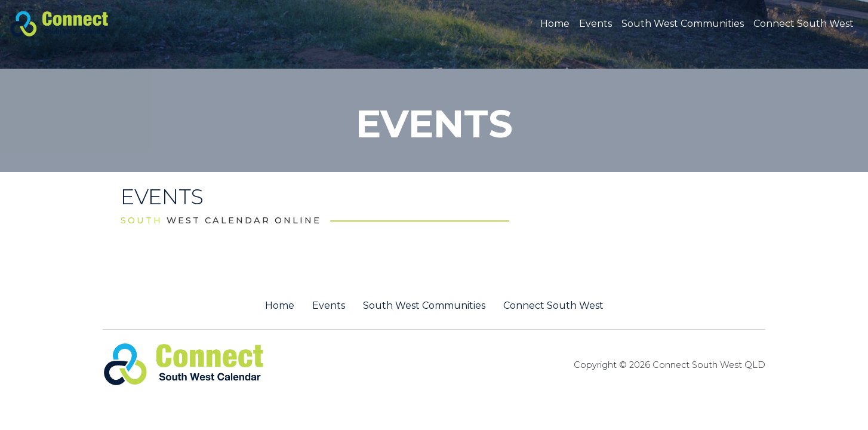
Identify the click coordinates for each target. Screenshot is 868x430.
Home (555, 24)
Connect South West (804, 24)
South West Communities (683, 24)
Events (595, 24)
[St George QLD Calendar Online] (79, 23)
